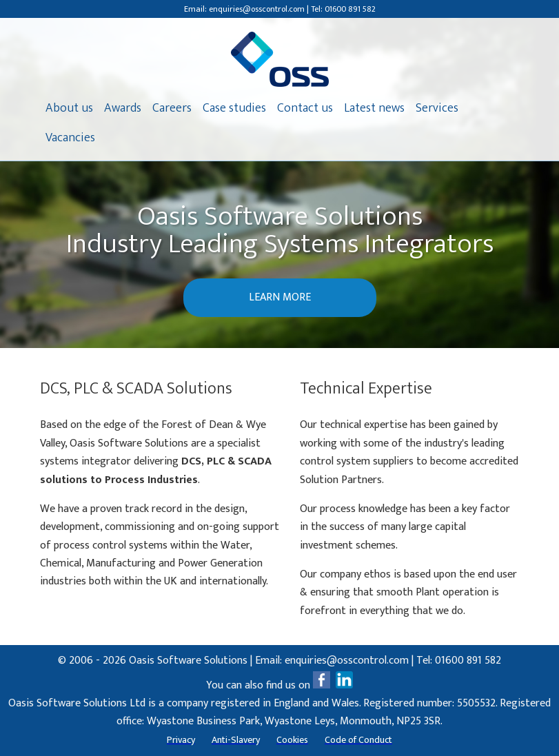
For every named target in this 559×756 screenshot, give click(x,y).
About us (69, 108)
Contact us (305, 108)
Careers (172, 108)
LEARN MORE (280, 297)
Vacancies (70, 138)
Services (437, 108)
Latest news (374, 108)
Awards (123, 108)
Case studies (234, 108)
